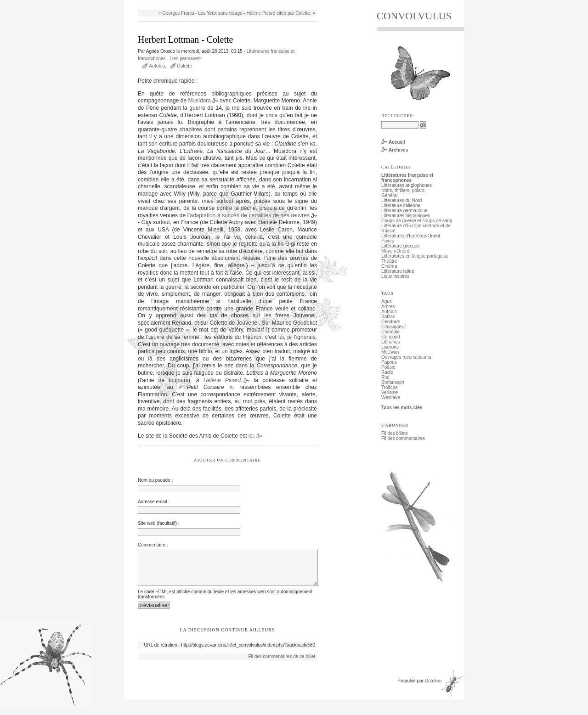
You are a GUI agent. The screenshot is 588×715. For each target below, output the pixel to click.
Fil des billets (395, 433)
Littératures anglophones (407, 185)
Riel (385, 377)
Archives (398, 150)
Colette (184, 66)
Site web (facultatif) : (159, 523)
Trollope (390, 387)
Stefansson (393, 382)
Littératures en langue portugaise (415, 256)
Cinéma (389, 266)
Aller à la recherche (221, 3)
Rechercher (397, 116)
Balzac (388, 317)
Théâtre (389, 261)
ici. (252, 436)
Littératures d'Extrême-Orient (411, 236)
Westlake (391, 397)
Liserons (390, 347)
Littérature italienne (401, 205)
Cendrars (391, 322)
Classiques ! (394, 327)
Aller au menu (184, 3)
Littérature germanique (404, 211)
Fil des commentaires (403, 438)
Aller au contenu (150, 3)
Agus (387, 301)
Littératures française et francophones (407, 178)
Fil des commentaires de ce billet (282, 663)
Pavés (388, 241)
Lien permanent (186, 59)
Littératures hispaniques (406, 216)
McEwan (390, 352)
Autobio (157, 66)
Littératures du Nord (401, 200)
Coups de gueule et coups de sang (417, 221)
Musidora (200, 101)
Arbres (388, 307)
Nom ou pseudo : (155, 480)
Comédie (390, 332)
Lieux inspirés (395, 276)
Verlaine (390, 392)
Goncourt (391, 337)
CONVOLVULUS (414, 16)
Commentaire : (153, 545)
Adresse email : (154, 502)
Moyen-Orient (395, 251)
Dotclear (433, 687)
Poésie (388, 367)
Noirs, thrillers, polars (403, 190)
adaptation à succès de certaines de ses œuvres (250, 215)
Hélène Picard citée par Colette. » (281, 13)
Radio (387, 372)
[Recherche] (400, 125)
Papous (389, 362)
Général (390, 195)
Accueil (397, 142)
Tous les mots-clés (402, 408)
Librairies (391, 342)
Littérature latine (398, 271)
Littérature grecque (401, 246)
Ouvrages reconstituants (406, 357)
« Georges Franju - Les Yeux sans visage (201, 13)
